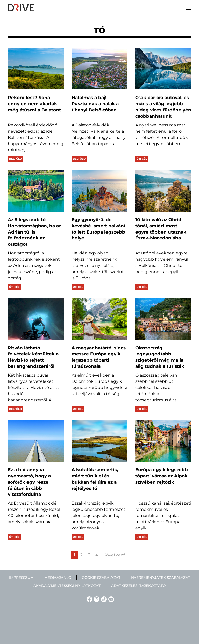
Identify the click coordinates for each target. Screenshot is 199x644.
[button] (189, 8)
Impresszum (21, 578)
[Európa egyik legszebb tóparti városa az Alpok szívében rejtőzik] (163, 441)
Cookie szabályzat (101, 578)
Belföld (15, 159)
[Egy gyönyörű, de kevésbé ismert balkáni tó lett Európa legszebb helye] (99, 191)
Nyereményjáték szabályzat (161, 578)
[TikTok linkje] (103, 599)
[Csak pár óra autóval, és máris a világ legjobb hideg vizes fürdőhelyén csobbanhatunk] (163, 69)
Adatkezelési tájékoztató (138, 586)
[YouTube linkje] (110, 599)
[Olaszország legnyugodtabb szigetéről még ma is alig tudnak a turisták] (163, 319)
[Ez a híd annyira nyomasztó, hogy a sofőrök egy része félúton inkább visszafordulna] (36, 441)
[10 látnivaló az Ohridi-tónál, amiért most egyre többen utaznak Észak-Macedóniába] (163, 191)
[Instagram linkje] (96, 599)
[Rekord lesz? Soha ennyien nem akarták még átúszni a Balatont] (36, 69)
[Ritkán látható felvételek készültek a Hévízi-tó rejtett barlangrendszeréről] (36, 319)
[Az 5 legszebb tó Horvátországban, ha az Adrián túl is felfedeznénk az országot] (36, 191)
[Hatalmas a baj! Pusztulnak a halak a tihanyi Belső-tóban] (99, 69)
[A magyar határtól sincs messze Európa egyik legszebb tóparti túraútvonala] (99, 319)
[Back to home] (21, 8)
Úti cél (142, 159)
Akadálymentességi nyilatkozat (67, 586)
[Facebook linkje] (89, 599)
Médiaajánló (58, 578)
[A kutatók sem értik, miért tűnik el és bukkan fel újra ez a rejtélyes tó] (99, 441)
